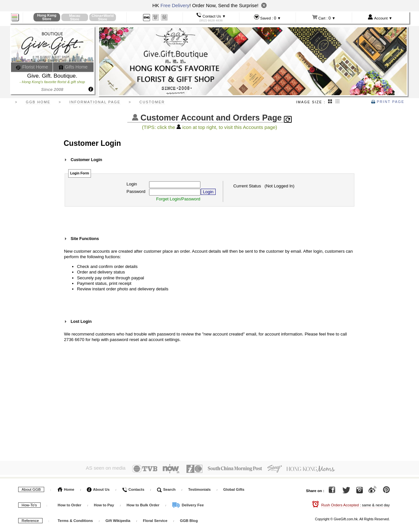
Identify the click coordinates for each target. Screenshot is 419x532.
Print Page (388, 102)
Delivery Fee (188, 504)
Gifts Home (73, 67)
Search (166, 488)
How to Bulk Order (144, 504)
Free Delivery (175, 5)
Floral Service (155, 519)
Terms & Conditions (75, 519)
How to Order (70, 504)
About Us (98, 488)
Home (66, 488)
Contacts (133, 488)
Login (132, 184)
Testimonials (199, 488)
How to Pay (104, 504)
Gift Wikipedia (118, 519)
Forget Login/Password (178, 199)
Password (136, 191)
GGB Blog (189, 519)
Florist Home (32, 67)
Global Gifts (234, 488)
